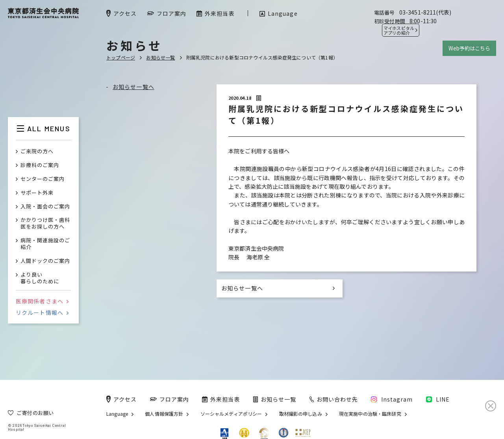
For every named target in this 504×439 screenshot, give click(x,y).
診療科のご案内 (40, 165)
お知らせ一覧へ (133, 87)
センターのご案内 (43, 179)
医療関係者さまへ (42, 301)
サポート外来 (37, 193)
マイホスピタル (399, 30)
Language (117, 414)
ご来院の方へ (37, 152)
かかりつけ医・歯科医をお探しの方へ (45, 223)
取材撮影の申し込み (301, 414)
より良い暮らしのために (40, 278)
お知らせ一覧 (160, 57)
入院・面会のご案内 (45, 207)
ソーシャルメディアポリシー (231, 414)
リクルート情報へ (42, 313)
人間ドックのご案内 (45, 261)
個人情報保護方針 (164, 414)
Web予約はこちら (469, 48)
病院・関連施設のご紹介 (45, 244)
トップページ (121, 57)
